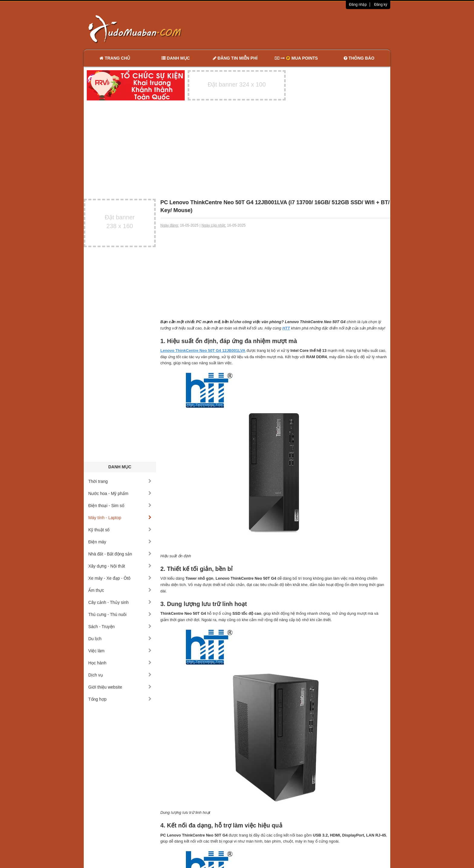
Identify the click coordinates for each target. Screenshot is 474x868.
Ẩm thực (120, 590)
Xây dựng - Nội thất (120, 566)
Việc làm (120, 651)
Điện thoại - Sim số (120, 506)
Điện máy (120, 542)
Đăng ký (381, 5)
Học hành (120, 663)
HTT (286, 328)
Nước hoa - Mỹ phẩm (120, 493)
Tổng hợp (120, 699)
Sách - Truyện (120, 627)
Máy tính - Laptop (120, 518)
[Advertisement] (301, 29)
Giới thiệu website (120, 687)
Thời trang (120, 481)
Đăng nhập (358, 5)
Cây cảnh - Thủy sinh (120, 602)
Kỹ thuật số (120, 530)
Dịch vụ (120, 675)
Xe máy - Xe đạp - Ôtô (120, 578)
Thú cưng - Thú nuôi (120, 614)
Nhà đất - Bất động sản (120, 554)
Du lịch (120, 639)
